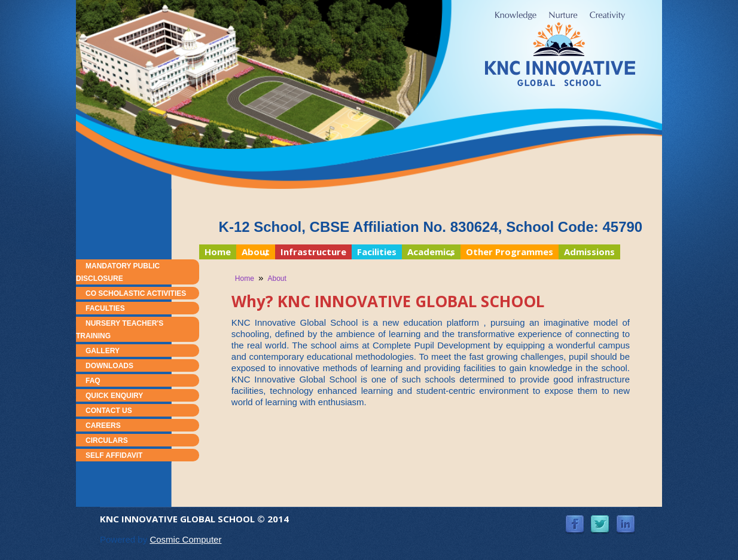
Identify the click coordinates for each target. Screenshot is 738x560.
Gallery (103, 351)
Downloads (109, 366)
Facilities (377, 252)
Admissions (589, 252)
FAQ (93, 381)
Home (218, 252)
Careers (103, 426)
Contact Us (109, 411)
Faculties (105, 308)
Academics (429, 253)
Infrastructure (313, 252)
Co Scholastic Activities (136, 293)
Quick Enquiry (114, 396)
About (253, 253)
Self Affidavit (114, 455)
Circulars (107, 440)
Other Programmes (510, 252)
